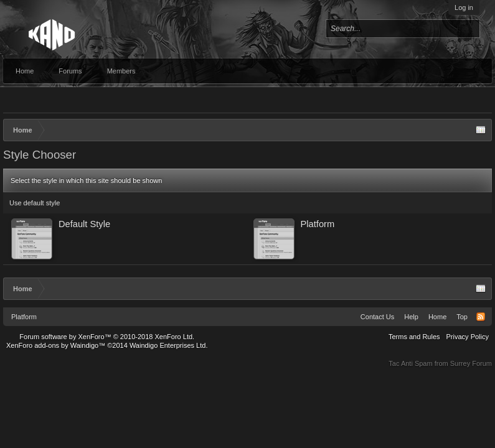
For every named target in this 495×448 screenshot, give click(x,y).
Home (25, 71)
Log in (464, 7)
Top (462, 317)
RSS (481, 317)
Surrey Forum (471, 363)
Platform (24, 317)
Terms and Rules (414, 337)
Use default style (35, 203)
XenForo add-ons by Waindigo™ (56, 345)
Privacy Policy (468, 337)
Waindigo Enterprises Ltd (168, 345)
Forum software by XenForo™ (107, 337)
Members (121, 71)
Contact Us (377, 317)
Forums (70, 71)
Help (411, 317)
